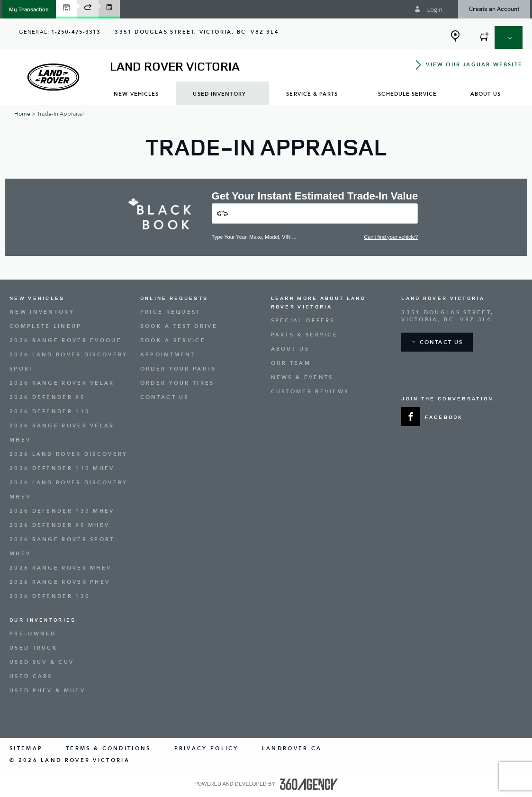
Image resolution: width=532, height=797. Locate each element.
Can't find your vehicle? (391, 237)
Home (22, 114)
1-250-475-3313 (76, 32)
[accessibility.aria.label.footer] (309, 784)
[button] (29, 9)
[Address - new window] (197, 32)
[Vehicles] (315, 213)
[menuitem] (136, 94)
